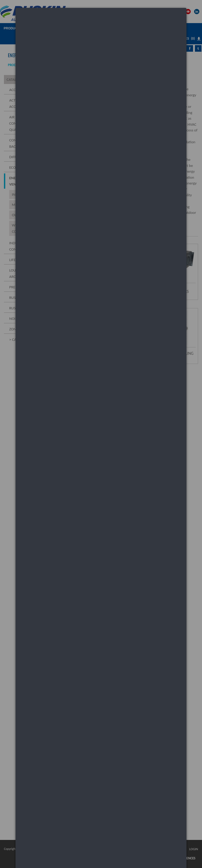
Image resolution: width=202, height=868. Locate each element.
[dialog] (101, 28)
